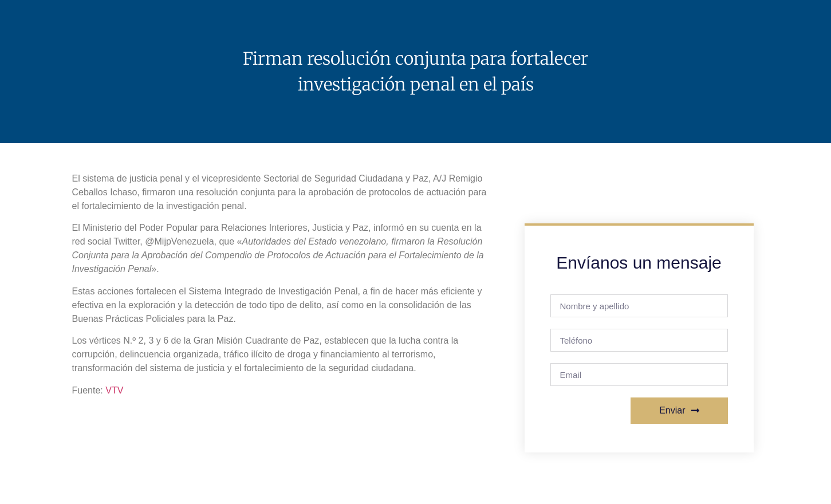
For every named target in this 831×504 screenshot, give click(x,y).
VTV (114, 390)
